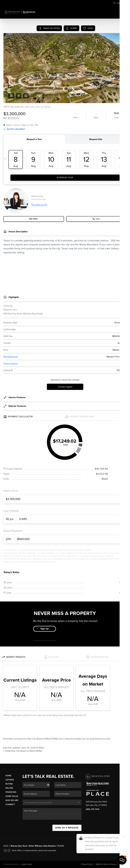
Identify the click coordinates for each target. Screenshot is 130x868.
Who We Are (12, 800)
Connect (10, 804)
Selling (9, 788)
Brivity (16, 864)
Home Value (12, 796)
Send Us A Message (67, 828)
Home (8, 776)
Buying (9, 784)
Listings (10, 780)
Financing (11, 792)
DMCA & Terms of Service (106, 864)
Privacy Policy (87, 864)
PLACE (61, 846)
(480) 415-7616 (93, 809)
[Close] (124, 837)
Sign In (119, 3)
